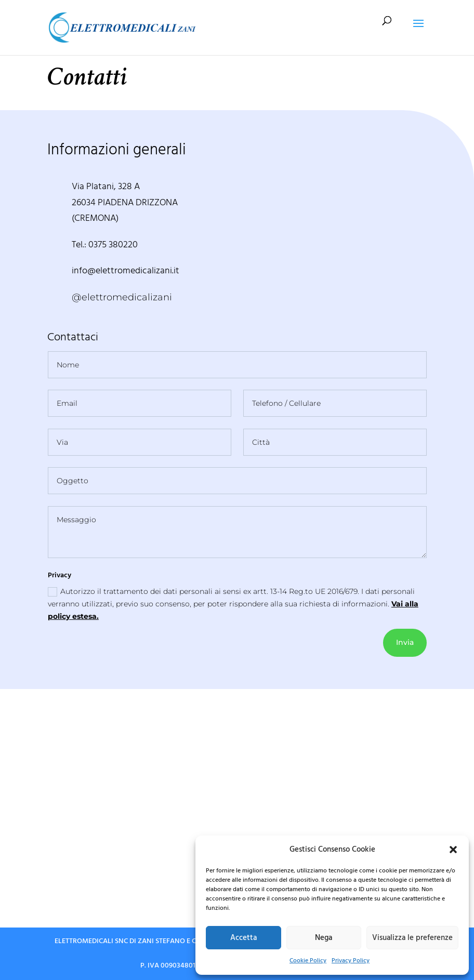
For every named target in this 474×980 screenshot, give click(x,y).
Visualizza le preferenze (412, 938)
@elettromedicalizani (122, 297)
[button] (453, 850)
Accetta (243, 938)
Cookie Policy (308, 961)
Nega (324, 938)
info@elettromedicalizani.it (126, 270)
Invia (405, 642)
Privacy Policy (351, 961)
